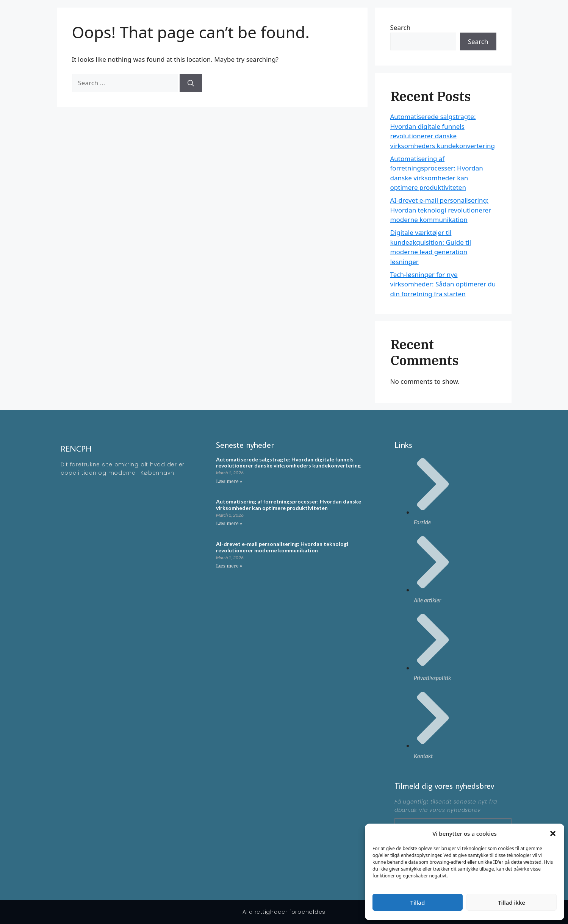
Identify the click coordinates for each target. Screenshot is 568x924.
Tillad (418, 902)
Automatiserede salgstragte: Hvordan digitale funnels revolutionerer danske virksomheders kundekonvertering (288, 463)
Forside (453, 19)
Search (478, 41)
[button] (553, 833)
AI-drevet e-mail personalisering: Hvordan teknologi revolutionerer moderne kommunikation (441, 210)
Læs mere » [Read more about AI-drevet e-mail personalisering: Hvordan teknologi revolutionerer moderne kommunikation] (229, 566)
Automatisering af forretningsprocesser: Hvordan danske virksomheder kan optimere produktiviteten (289, 505)
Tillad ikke (512, 902)
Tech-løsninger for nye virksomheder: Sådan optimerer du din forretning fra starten (443, 284)
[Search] (191, 83)
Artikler (482, 19)
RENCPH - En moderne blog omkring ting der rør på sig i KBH (214, 19)
